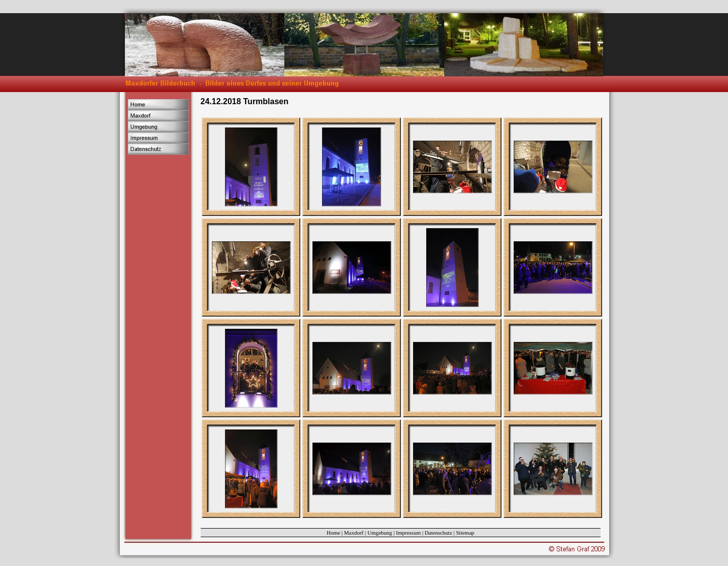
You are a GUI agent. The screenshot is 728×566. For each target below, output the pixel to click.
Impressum (408, 533)
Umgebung (380, 533)
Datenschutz (438, 533)
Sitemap (465, 533)
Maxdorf (354, 533)
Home (333, 533)
